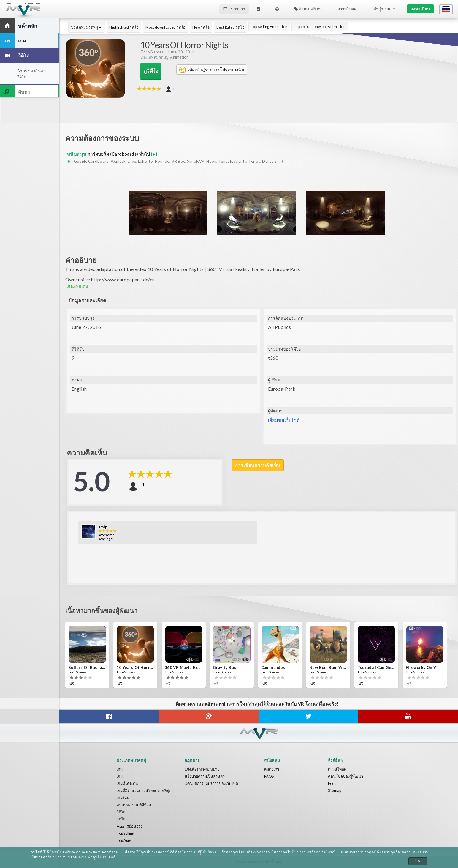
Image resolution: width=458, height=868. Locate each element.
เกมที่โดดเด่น (128, 783)
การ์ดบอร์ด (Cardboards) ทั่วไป (123, 154)
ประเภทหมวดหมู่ (87, 27)
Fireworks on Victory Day (424, 667)
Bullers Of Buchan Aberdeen (87, 667)
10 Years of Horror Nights (135, 667)
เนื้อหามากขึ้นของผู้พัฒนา (107, 611)
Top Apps (125, 840)
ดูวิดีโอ (151, 71)
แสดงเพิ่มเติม (77, 286)
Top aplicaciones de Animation (320, 27)
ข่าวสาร (234, 9)
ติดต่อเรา (272, 769)
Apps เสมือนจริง (130, 826)
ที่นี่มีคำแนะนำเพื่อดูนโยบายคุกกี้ (89, 857)
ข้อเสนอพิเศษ (308, 9)
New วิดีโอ (201, 27)
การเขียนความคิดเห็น (258, 465)
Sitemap (335, 790)
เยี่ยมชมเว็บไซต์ (285, 420)
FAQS (269, 776)
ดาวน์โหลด (347, 9)
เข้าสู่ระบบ (381, 9)
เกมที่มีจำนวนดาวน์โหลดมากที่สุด (145, 790)
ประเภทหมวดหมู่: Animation (164, 57)
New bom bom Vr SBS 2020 (328, 667)
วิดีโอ (121, 812)
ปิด (418, 861)
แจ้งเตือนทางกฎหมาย (203, 769)
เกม (120, 769)
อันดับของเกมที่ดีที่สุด (134, 805)
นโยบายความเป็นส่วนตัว (205, 776)
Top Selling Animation (269, 27)
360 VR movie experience (183, 667)
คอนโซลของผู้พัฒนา (346, 776)
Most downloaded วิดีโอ (165, 27)
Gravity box (224, 667)
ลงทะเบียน (420, 9)
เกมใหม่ (123, 798)
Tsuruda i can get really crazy (376, 667)
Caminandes (273, 667)
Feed (332, 783)
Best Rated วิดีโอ (230, 27)
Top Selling (126, 833)
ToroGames (152, 52)
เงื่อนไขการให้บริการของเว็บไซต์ (212, 783)
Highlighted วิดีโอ (124, 27)
